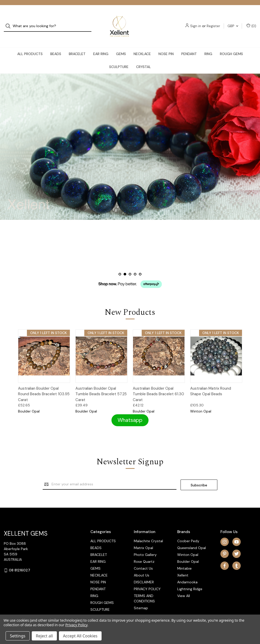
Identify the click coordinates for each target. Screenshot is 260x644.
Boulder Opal (188, 553)
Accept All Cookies (80, 636)
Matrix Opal (143, 539)
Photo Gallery (145, 546)
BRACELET (77, 45)
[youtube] (237, 533)
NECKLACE (142, 45)
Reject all (44, 636)
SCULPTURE (119, 58)
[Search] (10, 22)
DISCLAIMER (144, 574)
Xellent (183, 567)
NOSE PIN (166, 45)
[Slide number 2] (130, 138)
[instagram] (225, 533)
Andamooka (187, 574)
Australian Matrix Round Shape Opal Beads (211, 383)
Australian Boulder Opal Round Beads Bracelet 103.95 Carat (44, 386)
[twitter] (237, 545)
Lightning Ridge (190, 581)
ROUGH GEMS (231, 45)
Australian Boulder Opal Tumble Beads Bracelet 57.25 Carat (101, 386)
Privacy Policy (76, 625)
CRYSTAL (143, 58)
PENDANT (189, 45)
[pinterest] (225, 545)
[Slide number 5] (140, 266)
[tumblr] (237, 557)
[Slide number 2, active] (125, 266)
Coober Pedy (188, 533)
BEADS (56, 45)
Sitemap (141, 600)
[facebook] (225, 557)
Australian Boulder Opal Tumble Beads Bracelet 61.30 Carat (158, 386)
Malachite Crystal (148, 533)
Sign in (196, 22)
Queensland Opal (192, 539)
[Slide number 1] (120, 266)
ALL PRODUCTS (30, 45)
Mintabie (184, 560)
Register (213, 22)
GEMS (121, 45)
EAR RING (101, 45)
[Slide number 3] (130, 266)
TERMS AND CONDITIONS (144, 590)
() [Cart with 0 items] (251, 21)
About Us (142, 567)
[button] (130, 412)
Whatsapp (130, 412)
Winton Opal (188, 546)
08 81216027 (20, 562)
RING (208, 45)
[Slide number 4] (135, 266)
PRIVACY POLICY (147, 581)
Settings (18, 636)
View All (184, 587)
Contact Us (143, 560)
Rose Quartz (144, 553)
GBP (233, 22)
